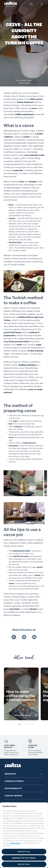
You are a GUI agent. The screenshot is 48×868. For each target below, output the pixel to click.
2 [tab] (22, 725)
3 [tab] (25, 725)
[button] (31, 4)
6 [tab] (32, 725)
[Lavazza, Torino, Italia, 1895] (11, 4)
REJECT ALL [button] (24, 864)
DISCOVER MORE (25, 715)
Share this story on (24, 630)
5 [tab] (30, 725)
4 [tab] (27, 725)
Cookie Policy (15, 843)
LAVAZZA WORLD (13, 796)
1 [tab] (20, 725)
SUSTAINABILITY (13, 788)
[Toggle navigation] (42, 4)
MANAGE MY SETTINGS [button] (24, 858)
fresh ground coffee (21, 551)
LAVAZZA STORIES (14, 781)
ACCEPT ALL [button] (24, 852)
